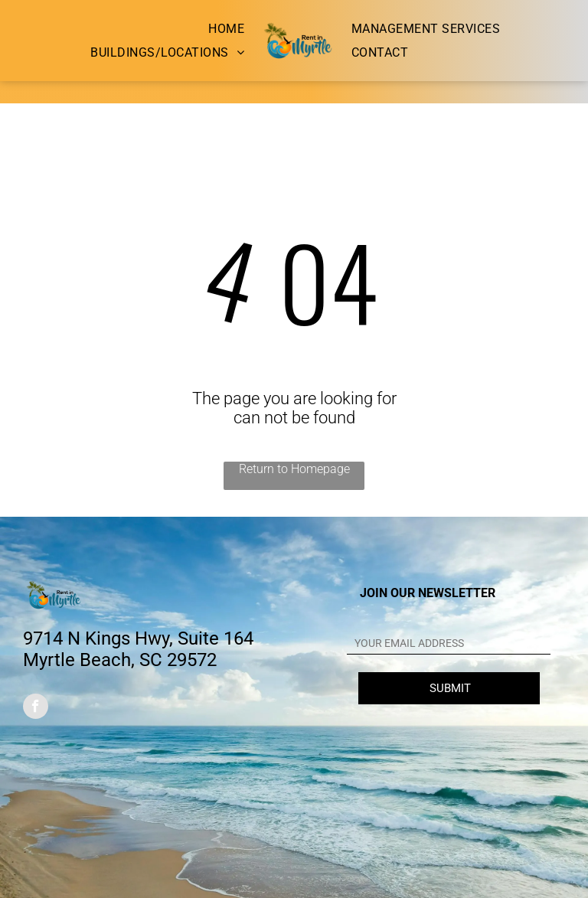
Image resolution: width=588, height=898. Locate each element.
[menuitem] (226, 29)
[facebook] (36, 708)
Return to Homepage (294, 469)
